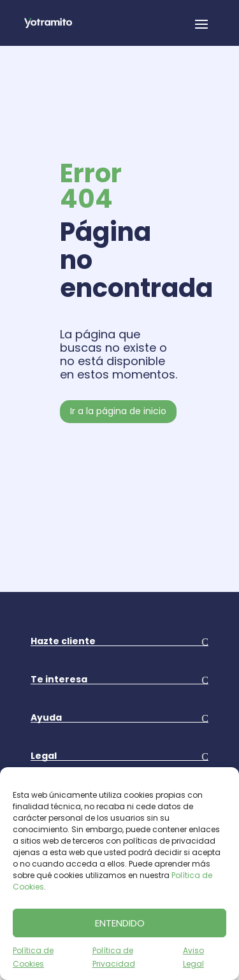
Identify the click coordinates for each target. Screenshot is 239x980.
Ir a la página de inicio (118, 411)
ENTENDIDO (120, 923)
